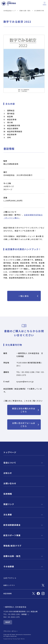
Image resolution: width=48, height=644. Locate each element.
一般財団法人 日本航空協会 (15, 607)
